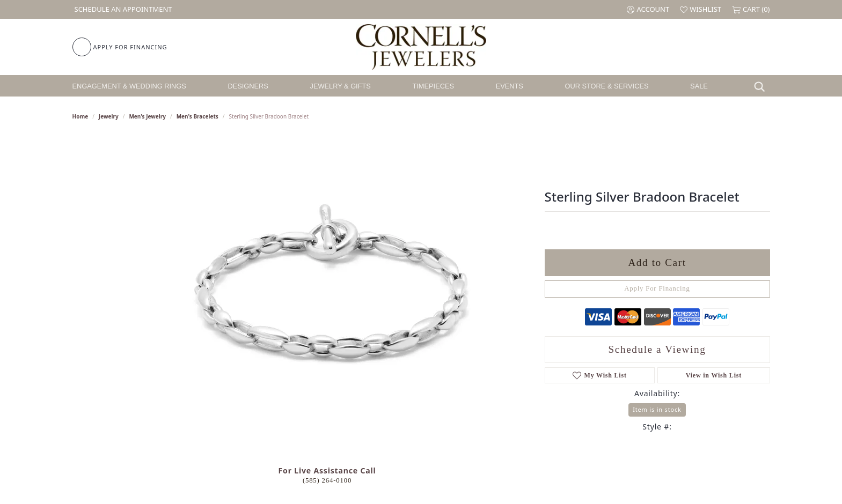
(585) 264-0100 (327, 480)
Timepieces (433, 86)
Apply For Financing (657, 288)
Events (510, 86)
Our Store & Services (606, 86)
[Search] (762, 86)
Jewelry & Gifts (341, 86)
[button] (648, 9)
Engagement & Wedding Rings (129, 86)
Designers (248, 86)
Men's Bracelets (197, 116)
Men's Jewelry (147, 116)
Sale (699, 86)
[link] (122, 9)
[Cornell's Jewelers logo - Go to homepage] (421, 47)
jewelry (109, 116)
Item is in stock (657, 409)
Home (80, 116)
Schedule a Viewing (657, 349)
